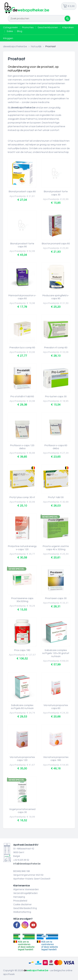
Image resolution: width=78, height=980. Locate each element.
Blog (20, 31)
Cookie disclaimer (22, 904)
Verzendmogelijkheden (26, 893)
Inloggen (8, 38)
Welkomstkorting (22, 912)
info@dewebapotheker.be (27, 864)
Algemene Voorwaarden (26, 889)
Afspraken (68, 27)
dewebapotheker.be (15, 46)
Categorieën (11, 27)
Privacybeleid (20, 901)
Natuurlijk (36, 46)
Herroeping (19, 897)
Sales (10, 31)
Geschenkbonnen (48, 27)
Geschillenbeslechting (25, 908)
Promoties (28, 27)
